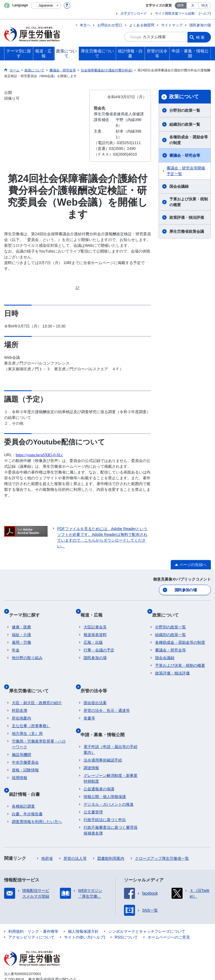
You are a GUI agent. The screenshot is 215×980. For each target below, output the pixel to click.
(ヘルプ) (205, 13)
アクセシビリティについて (31, 917)
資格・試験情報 (25, 756)
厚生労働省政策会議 (187, 231)
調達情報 (91, 747)
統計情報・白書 (27, 776)
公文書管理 (93, 791)
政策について (184, 97)
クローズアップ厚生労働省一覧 (162, 838)
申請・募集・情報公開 (106, 717)
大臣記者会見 (95, 620)
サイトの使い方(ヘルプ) (85, 917)
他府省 (47, 838)
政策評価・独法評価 (187, 217)
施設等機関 (21, 741)
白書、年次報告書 (27, 793)
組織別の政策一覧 (185, 124)
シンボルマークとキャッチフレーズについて (147, 911)
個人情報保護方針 (83, 911)
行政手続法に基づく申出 (105, 799)
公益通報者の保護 (99, 768)
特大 (205, 5)
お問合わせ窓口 (110, 25)
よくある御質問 (142, 25)
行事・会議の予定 (99, 643)
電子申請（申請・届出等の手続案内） (111, 729)
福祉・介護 (21, 627)
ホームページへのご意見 (169, 917)
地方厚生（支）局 (27, 719)
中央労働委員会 (25, 748)
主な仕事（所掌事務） (31, 712)
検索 (201, 37)
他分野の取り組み (27, 650)
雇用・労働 (21, 635)
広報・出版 (93, 635)
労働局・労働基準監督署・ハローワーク (39, 730)
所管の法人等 (75, 838)
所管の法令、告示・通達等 (107, 696)
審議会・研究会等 (185, 155)
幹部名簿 (20, 696)
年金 (16, 643)
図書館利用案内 (111, 838)
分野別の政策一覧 (185, 110)
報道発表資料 (95, 627)
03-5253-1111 (35, 965)
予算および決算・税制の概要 (189, 202)
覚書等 (89, 704)
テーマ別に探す (27, 610)
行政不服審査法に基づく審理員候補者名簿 (111, 810)
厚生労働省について (32, 680)
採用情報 (20, 764)
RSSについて (126, 917)
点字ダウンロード (134, 13)
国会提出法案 (95, 689)
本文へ (85, 25)
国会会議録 (179, 186)
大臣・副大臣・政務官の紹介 (37, 689)
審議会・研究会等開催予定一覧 (186, 171)
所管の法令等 (97, 680)
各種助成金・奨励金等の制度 (189, 140)
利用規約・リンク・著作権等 (33, 911)
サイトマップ (172, 25)
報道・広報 (95, 610)
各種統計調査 (23, 786)
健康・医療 (21, 620)
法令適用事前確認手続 (103, 740)
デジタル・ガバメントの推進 (109, 784)
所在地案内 (21, 704)
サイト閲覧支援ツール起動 (175, 13)
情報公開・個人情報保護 (105, 776)
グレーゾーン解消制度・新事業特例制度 (111, 758)
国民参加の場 (200, 25)
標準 (181, 5)
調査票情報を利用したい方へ (37, 801)
